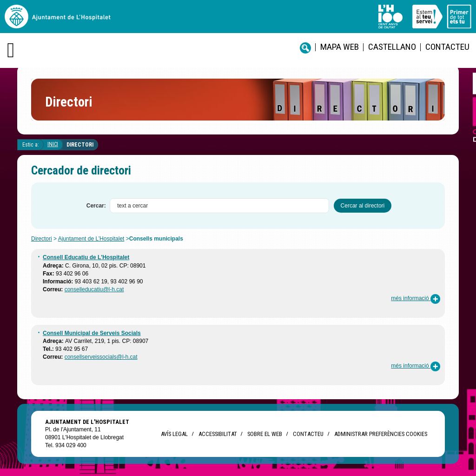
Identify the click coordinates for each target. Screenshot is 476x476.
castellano (392, 47)
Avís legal (174, 434)
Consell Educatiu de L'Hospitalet (86, 257)
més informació (416, 298)
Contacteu (447, 47)
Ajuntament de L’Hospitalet (91, 239)
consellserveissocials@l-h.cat (101, 357)
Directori (80, 145)
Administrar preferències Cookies (381, 434)
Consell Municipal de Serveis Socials (92, 333)
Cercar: (96, 206)
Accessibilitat (218, 434)
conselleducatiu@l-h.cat (94, 289)
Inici (53, 144)
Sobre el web (265, 434)
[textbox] (219, 206)
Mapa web (340, 47)
